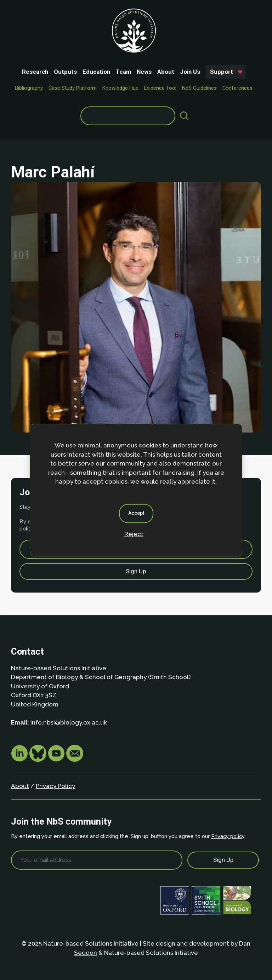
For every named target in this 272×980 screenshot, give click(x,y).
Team (123, 72)
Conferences (237, 88)
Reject (134, 534)
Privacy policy (228, 836)
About (166, 72)
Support (222, 72)
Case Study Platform (73, 88)
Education (96, 72)
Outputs (65, 72)
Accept (136, 513)
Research (35, 72)
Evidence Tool (160, 88)
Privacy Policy (55, 786)
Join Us (190, 72)
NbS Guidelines (199, 88)
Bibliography (29, 88)
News (144, 72)
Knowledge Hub (120, 88)
